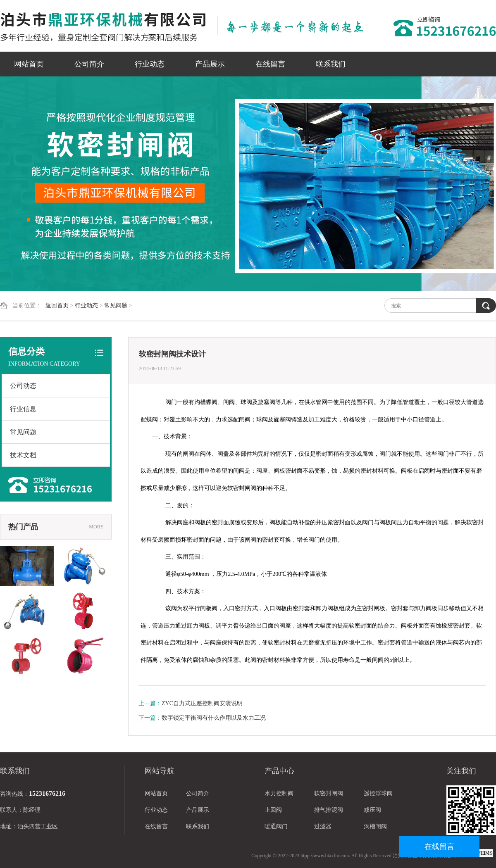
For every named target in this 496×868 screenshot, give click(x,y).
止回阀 (273, 810)
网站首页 (29, 64)
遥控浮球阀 (378, 793)
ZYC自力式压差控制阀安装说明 (202, 703)
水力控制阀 (279, 793)
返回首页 (57, 306)
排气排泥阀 (329, 810)
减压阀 (372, 810)
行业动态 (150, 64)
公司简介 (89, 64)
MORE (96, 527)
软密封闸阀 (329, 793)
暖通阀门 (276, 826)
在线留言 (270, 64)
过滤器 (323, 826)
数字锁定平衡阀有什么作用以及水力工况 (214, 718)
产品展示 (210, 64)
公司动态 (23, 386)
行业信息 (23, 409)
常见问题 (116, 306)
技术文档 (23, 455)
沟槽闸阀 (375, 826)
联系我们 (331, 64)
